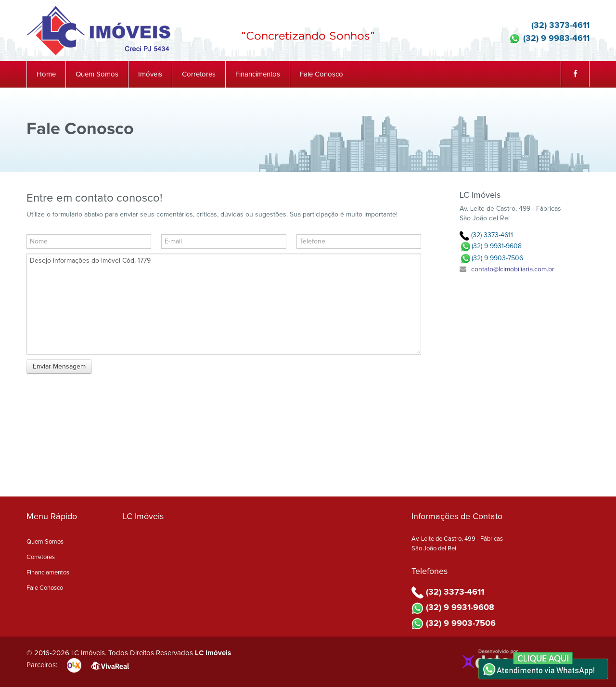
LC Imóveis (213, 653)
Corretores (199, 74)
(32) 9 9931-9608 (491, 246)
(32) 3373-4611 (553, 25)
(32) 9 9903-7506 (491, 258)
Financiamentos (48, 573)
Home (46, 74)
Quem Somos (97, 74)
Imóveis (150, 74)
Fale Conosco (321, 74)
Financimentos (258, 74)
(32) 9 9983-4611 (549, 38)
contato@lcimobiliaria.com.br (513, 269)
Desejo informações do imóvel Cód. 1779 (224, 304)
